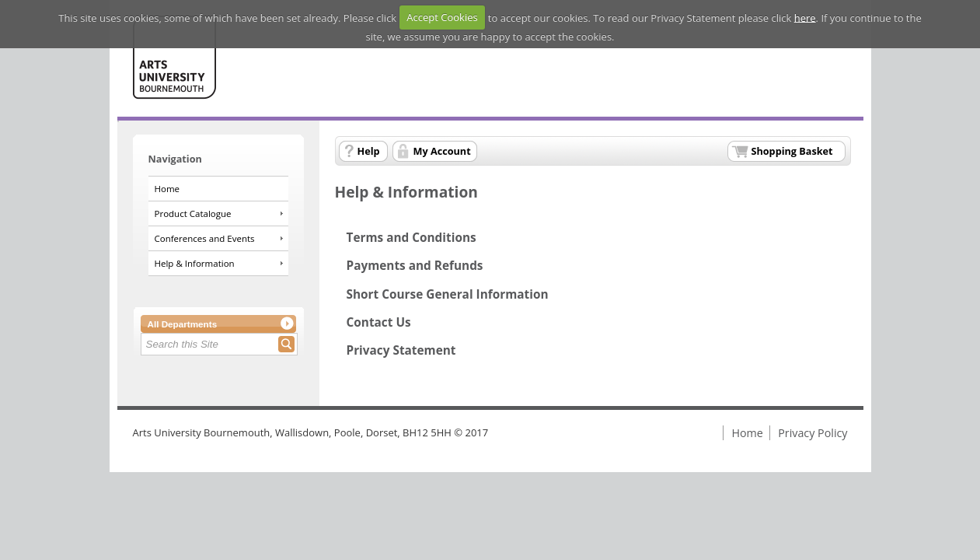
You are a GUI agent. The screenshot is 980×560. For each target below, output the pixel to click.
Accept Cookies (442, 17)
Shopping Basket (792, 151)
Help (369, 151)
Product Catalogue (193, 213)
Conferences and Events (205, 238)
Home (167, 189)
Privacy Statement (401, 350)
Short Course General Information (448, 294)
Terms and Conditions (412, 238)
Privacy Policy (813, 433)
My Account (442, 151)
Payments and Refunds (415, 266)
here (805, 17)
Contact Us (379, 322)
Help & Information (195, 263)
